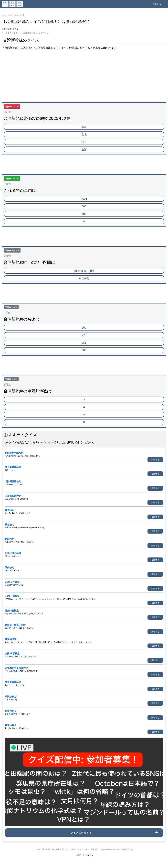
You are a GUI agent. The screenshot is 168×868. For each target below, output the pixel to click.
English (89, 855)
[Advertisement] (84, 79)
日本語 (78, 855)
